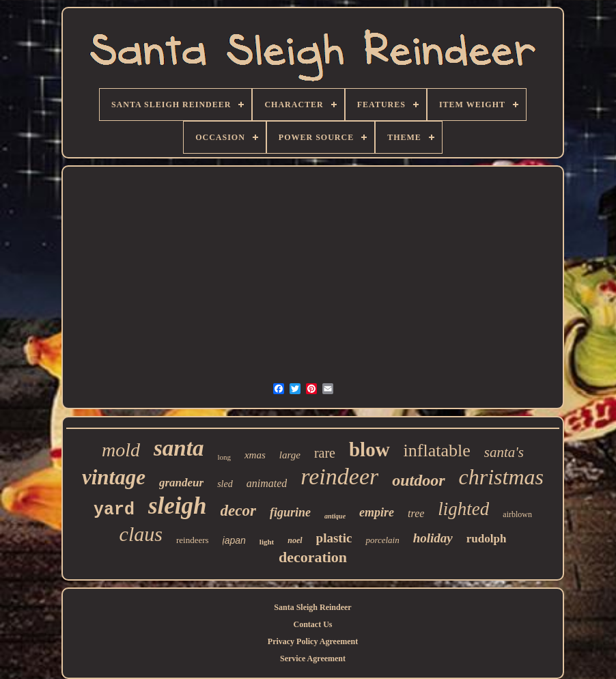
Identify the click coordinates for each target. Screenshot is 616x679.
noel (295, 540)
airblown (517, 514)
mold (121, 450)
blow (369, 449)
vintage (114, 477)
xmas (255, 455)
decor (238, 511)
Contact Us (313, 624)
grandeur (181, 483)
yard (114, 510)
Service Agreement (313, 659)
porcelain (382, 540)
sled (225, 484)
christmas (501, 477)
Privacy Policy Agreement (313, 641)
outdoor (418, 480)
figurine (290, 512)
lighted (463, 509)
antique (335, 516)
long (224, 457)
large (290, 455)
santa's (504, 452)
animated (267, 483)
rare (325, 453)
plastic (334, 538)
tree (416, 513)
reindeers (193, 540)
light (267, 542)
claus (141, 534)
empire (377, 512)
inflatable (437, 451)
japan (234, 540)
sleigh (178, 506)
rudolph (487, 539)
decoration (313, 557)
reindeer (339, 476)
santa (179, 448)
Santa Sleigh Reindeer (312, 607)
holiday (433, 538)
